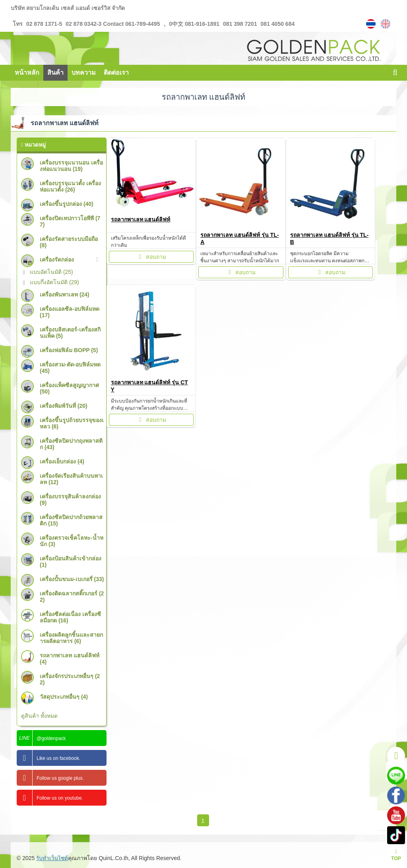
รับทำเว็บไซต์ (52, 858)
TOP (396, 855)
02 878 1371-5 (44, 24)
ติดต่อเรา (116, 73)
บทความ (84, 73)
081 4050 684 (277, 24)
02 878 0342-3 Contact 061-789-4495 (112, 24)
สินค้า (55, 73)
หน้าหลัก (27, 73)
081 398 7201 (240, 24)
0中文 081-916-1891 (195, 24)
